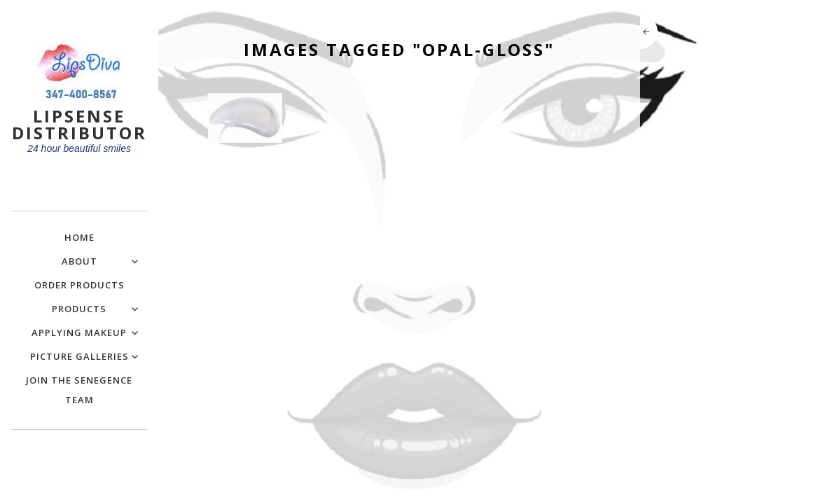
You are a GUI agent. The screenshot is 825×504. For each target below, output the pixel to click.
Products (79, 309)
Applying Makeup (79, 332)
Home (79, 237)
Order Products (79, 285)
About (79, 261)
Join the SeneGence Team (79, 390)
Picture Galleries (79, 356)
